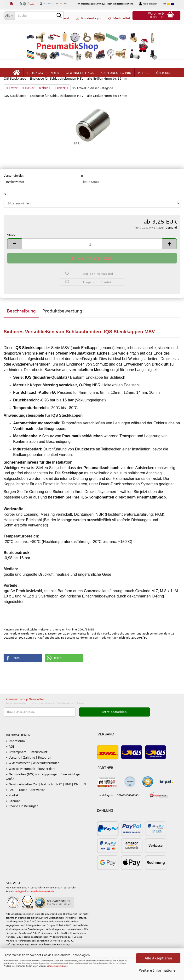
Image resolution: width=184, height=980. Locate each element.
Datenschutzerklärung (57, 966)
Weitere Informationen (158, 970)
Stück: (12, 251)
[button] (57, 25)
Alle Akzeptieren (158, 958)
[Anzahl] (92, 260)
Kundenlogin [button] (88, 25)
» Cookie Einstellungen (22, 822)
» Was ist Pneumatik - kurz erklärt (30, 784)
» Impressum (15, 757)
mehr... (144, 79)
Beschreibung (21, 327)
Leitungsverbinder (43, 79)
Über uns (164, 79)
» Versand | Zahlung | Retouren (29, 773)
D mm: (9, 210)
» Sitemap (13, 817)
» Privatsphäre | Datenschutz (27, 768)
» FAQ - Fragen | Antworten (26, 806)
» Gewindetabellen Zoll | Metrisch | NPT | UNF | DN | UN (46, 800)
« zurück (28, 104)
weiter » (45, 104)
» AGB (10, 762)
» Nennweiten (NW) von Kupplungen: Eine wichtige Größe (43, 792)
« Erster (12, 104)
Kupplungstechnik (116, 79)
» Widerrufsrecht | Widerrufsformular (32, 779)
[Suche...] (9, 16)
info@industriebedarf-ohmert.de (35, 907)
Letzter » (62, 104)
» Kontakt (13, 811)
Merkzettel (119, 25)
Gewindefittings (80, 79)
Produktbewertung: (63, 327)
